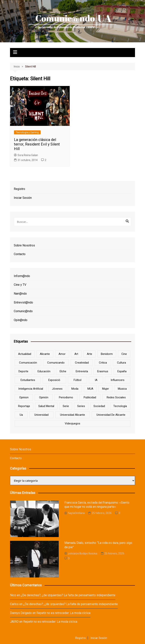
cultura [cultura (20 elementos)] (121, 363)
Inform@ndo (22, 276)
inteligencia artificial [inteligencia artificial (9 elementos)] (31, 389)
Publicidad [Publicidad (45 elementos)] (90, 397)
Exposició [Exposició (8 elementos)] (54, 380)
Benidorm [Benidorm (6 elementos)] (107, 354)
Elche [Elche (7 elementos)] (63, 371)
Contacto (20, 254)
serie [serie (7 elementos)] (66, 406)
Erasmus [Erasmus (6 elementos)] (103, 371)
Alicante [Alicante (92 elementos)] (45, 354)
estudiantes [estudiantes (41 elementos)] (28, 380)
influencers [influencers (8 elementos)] (118, 380)
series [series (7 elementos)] (81, 406)
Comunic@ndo (23, 311)
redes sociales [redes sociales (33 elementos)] (116, 397)
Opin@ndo (21, 320)
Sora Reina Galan (26, 155)
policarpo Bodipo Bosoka (81, 553)
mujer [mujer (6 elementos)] (106, 389)
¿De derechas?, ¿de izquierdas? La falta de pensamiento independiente (68, 595)
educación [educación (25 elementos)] (44, 371)
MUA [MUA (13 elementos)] (90, 389)
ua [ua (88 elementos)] (21, 415)
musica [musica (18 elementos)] (122, 389)
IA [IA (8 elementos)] (96, 380)
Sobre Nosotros (24, 245)
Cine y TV (20, 285)
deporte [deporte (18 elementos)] (23, 371)
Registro (19, 189)
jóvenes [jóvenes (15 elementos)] (57, 389)
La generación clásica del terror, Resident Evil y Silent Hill (37, 144)
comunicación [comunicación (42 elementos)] (28, 363)
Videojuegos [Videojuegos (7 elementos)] (72, 423)
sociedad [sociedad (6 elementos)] (99, 406)
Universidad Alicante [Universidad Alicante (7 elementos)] (72, 415)
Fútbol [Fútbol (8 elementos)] (78, 380)
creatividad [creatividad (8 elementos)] (82, 363)
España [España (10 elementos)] (122, 371)
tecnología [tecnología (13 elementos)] (120, 406)
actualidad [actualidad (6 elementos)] (25, 354)
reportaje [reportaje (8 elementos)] (24, 406)
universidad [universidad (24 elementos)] (41, 415)
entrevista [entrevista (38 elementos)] (82, 371)
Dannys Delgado (21, 613)
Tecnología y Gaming (27, 132)
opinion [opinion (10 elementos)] (24, 397)
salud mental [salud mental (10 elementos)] (46, 406)
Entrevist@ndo (23, 302)
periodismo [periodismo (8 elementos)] (66, 397)
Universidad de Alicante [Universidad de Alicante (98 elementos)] (111, 415)
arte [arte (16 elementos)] (89, 354)
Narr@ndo (20, 294)
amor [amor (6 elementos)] (62, 354)
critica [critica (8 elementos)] (103, 363)
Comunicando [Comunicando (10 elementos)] (56, 363)
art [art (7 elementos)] (76, 354)
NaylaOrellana (74, 513)
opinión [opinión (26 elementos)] (44, 397)
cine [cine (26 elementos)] (124, 354)
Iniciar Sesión (23, 198)
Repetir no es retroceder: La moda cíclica (63, 613)
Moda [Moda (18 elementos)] (75, 389)
